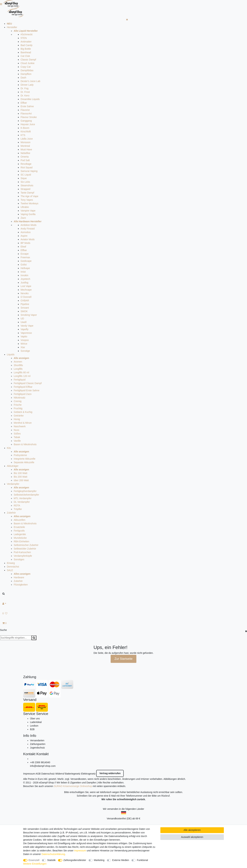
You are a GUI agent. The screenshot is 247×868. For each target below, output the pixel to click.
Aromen (18, 362)
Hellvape (25, 268)
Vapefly (25, 329)
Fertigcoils (19, 531)
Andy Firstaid (28, 229)
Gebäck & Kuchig (23, 412)
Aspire (24, 236)
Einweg (11, 563)
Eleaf (23, 247)
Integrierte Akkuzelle (25, 459)
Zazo (23, 218)
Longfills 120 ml (22, 376)
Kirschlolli (26, 132)
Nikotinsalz (20, 398)
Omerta (25, 157)
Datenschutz (48, 774)
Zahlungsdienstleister (75, 860)
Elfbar (24, 103)
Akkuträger (13, 466)
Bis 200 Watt (20, 477)
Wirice (24, 344)
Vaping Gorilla (28, 214)
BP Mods (25, 243)
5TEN (24, 38)
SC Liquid (26, 175)
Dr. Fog (25, 88)
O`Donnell (26, 297)
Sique (24, 178)
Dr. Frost (25, 92)
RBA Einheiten (21, 541)
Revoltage (26, 164)
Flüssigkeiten (21, 585)
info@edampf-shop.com (43, 766)
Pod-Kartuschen (22, 552)
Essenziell (34, 860)
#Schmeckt (27, 34)
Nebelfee (25, 153)
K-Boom (25, 128)
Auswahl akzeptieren (192, 837)
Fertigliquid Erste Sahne (27, 390)
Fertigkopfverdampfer (25, 491)
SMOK (24, 311)
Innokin (24, 275)
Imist (23, 272)
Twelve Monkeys (29, 203)
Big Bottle (26, 49)
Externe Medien (121, 860)
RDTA (17, 505)
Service (29, 714)
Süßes (17, 434)
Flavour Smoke (29, 117)
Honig (17, 419)
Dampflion (26, 74)
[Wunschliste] (123, 613)
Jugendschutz (37, 748)
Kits (9, 448)
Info (26, 736)
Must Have (26, 149)
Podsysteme (20, 455)
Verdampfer (13, 484)
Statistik (51, 860)
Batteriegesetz (73, 774)
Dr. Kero (25, 96)
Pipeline (25, 304)
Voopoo (25, 340)
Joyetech (25, 279)
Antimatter (26, 42)
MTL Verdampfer (23, 498)
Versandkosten (78, 779)
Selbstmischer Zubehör (26, 545)
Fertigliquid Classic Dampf (28, 383)
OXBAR (25, 301)
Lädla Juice (27, 139)
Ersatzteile (19, 527)
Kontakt (29, 754)
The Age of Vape (29, 196)
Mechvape (26, 290)
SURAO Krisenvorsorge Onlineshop (73, 786)
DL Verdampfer (22, 502)
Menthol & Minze (23, 423)
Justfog (24, 283)
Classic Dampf (28, 60)
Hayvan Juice (28, 124)
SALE (10, 570)
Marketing (99, 860)
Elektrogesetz (88, 774)
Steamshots (27, 185)
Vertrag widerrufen (110, 773)
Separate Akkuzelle (24, 462)
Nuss (16, 430)
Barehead (26, 52)
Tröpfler (18, 509)
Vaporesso (26, 333)
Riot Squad (27, 167)
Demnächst (13, 567)
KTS (23, 135)
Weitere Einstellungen (35, 864)
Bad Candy (27, 45)
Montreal (25, 146)
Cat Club (25, 56)
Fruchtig (18, 408)
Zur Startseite (123, 659)
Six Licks (25, 182)
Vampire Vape (28, 211)
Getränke (19, 416)
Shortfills (18, 365)
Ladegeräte (20, 534)
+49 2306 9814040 (40, 762)
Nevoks (25, 293)
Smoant (25, 308)
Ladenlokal (36, 722)
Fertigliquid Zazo (23, 394)
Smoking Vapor (29, 315)
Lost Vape (26, 286)
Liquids (11, 354)
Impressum (29, 774)
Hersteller (12, 27)
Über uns (35, 719)
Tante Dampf (27, 193)
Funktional (142, 860)
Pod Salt (25, 160)
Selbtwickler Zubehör (25, 549)
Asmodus (26, 232)
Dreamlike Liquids (30, 99)
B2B (32, 729)
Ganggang (26, 121)
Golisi (24, 265)
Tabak (17, 437)
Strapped (25, 189)
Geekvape (26, 261)
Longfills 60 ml (21, 372)
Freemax (25, 257)
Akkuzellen (20, 520)
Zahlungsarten (38, 744)
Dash (23, 78)
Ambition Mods (29, 225)
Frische (18, 405)
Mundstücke (20, 538)
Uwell (23, 322)
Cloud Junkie (28, 63)
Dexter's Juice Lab (30, 81)
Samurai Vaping (29, 171)
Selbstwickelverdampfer (26, 495)
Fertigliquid (20, 380)
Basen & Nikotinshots (25, 444)
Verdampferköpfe (23, 556)
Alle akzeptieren (192, 830)
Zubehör (11, 513)
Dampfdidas (27, 70)
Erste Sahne (27, 106)
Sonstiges (19, 559)
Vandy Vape (27, 326)
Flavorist (25, 110)
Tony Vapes (27, 200)
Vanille (17, 441)
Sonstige (25, 351)
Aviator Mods (28, 239)
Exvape (25, 254)
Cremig (18, 401)
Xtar (23, 347)
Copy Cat (26, 67)
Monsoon (26, 142)
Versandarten (37, 740)
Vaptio (24, 336)
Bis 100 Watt (20, 473)
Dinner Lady (27, 85)
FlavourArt (26, 114)
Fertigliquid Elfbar (23, 387)
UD (22, 319)
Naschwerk (20, 426)
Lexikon (34, 726)
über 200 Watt (21, 480)
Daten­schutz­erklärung (53, 854)
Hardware (19, 577)
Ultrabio (25, 207)
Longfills (18, 369)
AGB (38, 774)
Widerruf (60, 774)
